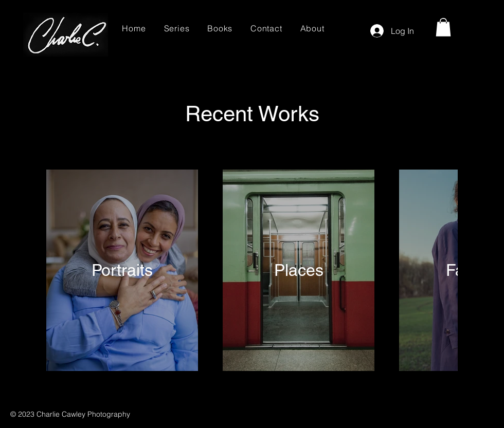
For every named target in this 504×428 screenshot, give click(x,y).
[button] (443, 27)
